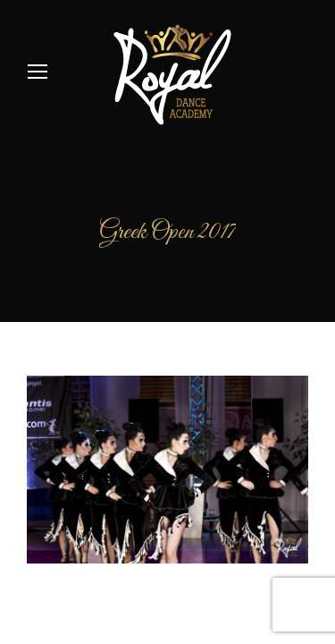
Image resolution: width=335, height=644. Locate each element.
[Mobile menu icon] (38, 72)
